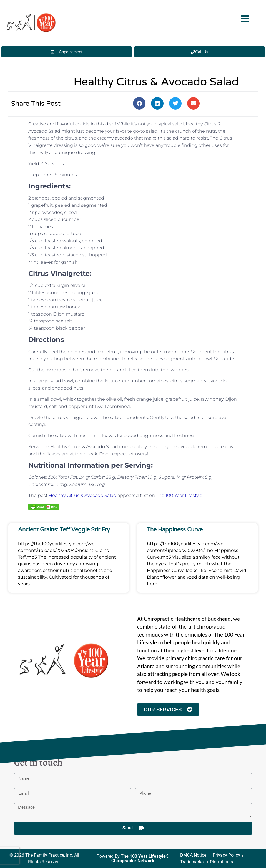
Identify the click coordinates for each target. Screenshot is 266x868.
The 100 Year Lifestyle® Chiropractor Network (140, 858)
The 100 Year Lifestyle (179, 495)
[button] (139, 103)
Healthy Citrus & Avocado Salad (82, 495)
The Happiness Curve (175, 530)
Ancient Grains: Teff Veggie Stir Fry (64, 530)
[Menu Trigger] (245, 18)
